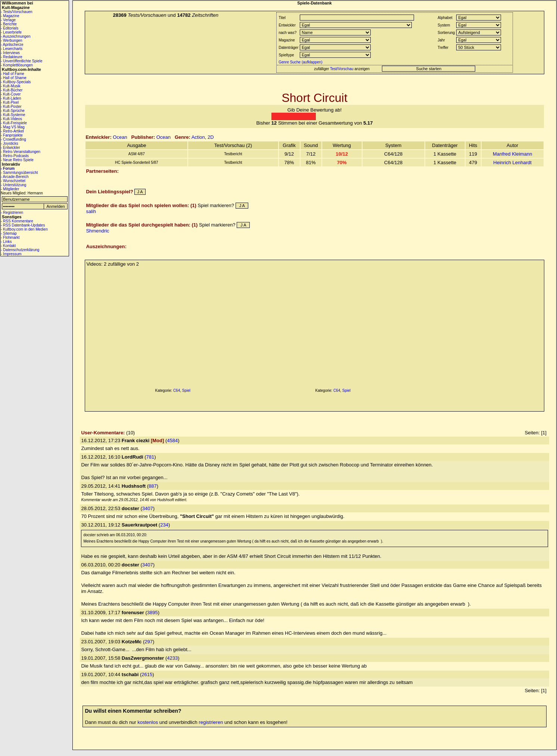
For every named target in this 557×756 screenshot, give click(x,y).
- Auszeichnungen (16, 36)
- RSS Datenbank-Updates (23, 225)
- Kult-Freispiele (14, 123)
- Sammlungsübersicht (19, 173)
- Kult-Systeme (13, 115)
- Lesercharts (12, 49)
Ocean (120, 137)
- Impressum (11, 254)
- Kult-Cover (11, 94)
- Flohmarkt (10, 238)
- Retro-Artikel (12, 131)
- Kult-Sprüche (13, 111)
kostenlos (148, 722)
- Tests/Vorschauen (17, 12)
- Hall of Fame (13, 74)
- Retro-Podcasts (15, 156)
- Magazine (10, 16)
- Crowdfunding (13, 139)
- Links (6, 242)
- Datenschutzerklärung (20, 250)
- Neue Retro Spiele (17, 160)
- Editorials (10, 28)
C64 (177, 391)
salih (91, 211)
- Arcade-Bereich (15, 177)
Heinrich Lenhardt (512, 163)
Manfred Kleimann (513, 154)
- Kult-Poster (11, 107)
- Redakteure (12, 57)
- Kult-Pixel (10, 102)
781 (150, 457)
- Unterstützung (13, 185)
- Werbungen (12, 40)
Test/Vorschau (342, 69)
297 (149, 642)
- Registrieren (12, 213)
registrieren (211, 722)
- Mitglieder (10, 189)
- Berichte (9, 24)
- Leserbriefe (11, 32)
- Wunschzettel (13, 181)
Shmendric (97, 231)
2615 (147, 674)
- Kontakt (8, 246)
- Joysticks (10, 143)
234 (164, 525)
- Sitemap (9, 233)
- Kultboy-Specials (16, 82)
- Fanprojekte (12, 135)
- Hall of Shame (14, 78)
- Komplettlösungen (17, 65)
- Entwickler (10, 148)
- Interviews (10, 53)
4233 (172, 658)
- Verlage (8, 20)
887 (153, 486)
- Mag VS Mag (13, 127)
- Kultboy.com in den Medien (24, 229)
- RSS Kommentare (17, 221)
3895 (153, 613)
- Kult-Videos (11, 119)
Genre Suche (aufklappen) (300, 62)
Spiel (186, 391)
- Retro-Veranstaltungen (21, 152)
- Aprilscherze (12, 45)
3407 (148, 508)
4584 (172, 441)
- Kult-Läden (11, 98)
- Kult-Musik (11, 86)
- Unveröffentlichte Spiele (22, 61)
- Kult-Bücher (12, 90)
